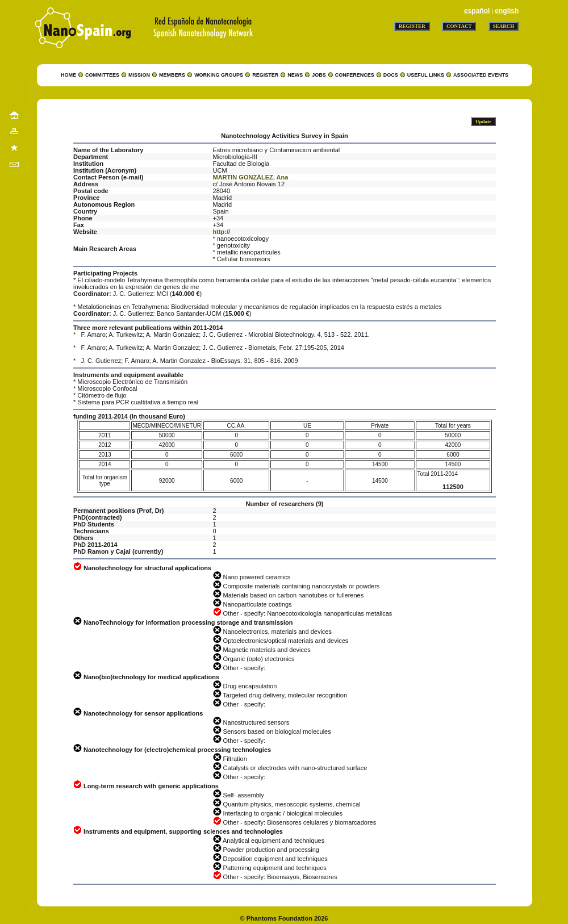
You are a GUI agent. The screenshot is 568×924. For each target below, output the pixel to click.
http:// (222, 232)
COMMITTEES (102, 75)
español (477, 11)
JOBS (319, 75)
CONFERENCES (355, 75)
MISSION (139, 75)
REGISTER (265, 75)
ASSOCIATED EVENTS (481, 75)
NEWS (295, 75)
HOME (68, 75)
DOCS (391, 75)
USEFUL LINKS (426, 75)
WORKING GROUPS (219, 75)
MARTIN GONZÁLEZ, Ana (251, 177)
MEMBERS (172, 75)
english (507, 11)
